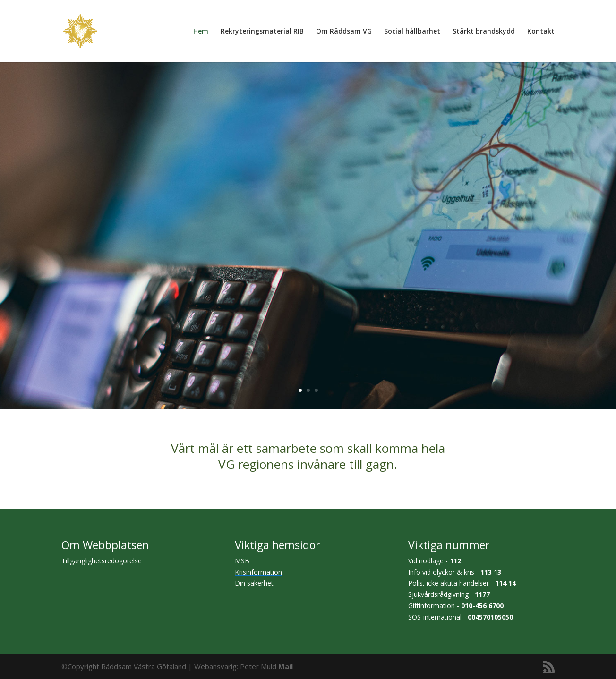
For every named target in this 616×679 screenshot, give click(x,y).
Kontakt (541, 32)
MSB (242, 561)
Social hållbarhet (412, 32)
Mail (286, 666)
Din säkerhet (254, 583)
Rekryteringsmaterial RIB (262, 32)
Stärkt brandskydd (484, 32)
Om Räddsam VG (344, 32)
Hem (201, 32)
